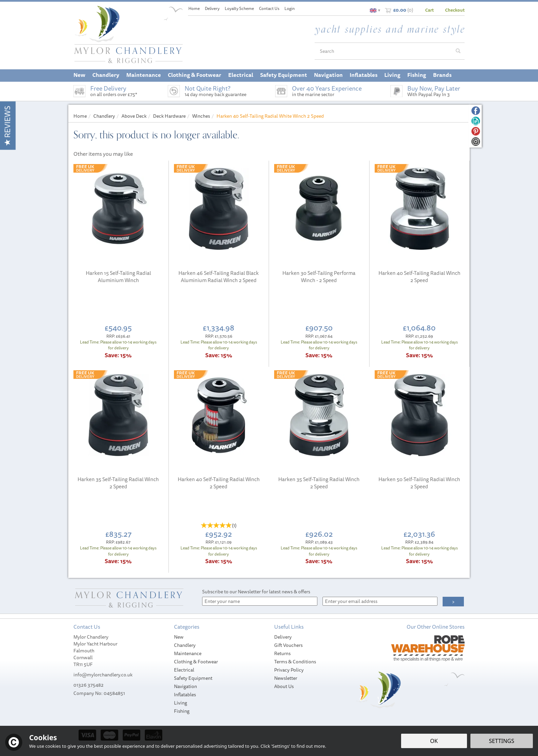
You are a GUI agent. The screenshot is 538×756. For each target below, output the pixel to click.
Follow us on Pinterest (476, 131)
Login (290, 8)
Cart (429, 10)
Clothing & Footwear (196, 662)
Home (194, 8)
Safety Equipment (193, 678)
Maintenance (188, 653)
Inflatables (185, 695)
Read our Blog (476, 121)
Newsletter (286, 678)
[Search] (383, 51)
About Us (284, 686)
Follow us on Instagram (476, 142)
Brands (442, 75)
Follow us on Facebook (476, 111)
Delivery (283, 637)
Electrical (184, 670)
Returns (282, 653)
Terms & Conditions (295, 662)
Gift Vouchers (288, 645)
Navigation (185, 686)
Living (180, 703)
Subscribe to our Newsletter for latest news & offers (256, 592)
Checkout (455, 10)
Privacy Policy (289, 670)
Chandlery (185, 645)
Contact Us (269, 8)
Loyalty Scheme (239, 8)
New (179, 637)
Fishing (182, 711)
